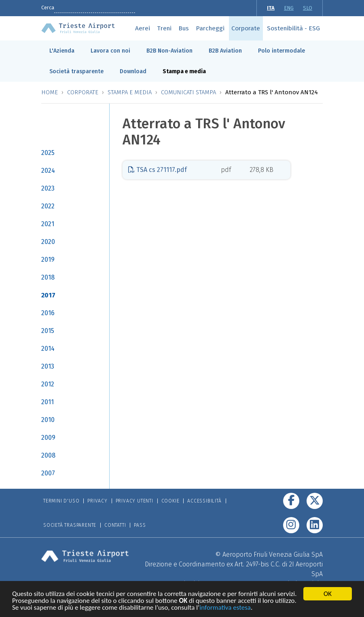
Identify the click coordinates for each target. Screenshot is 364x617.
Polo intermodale (281, 51)
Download (133, 71)
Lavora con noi (110, 51)
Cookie (170, 501)
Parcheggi (210, 28)
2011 (48, 402)
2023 (48, 188)
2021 (48, 224)
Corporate (246, 28)
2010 (48, 420)
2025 (48, 153)
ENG (289, 8)
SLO (308, 8)
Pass (140, 525)
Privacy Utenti (134, 501)
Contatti (115, 525)
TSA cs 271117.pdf (158, 170)
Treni (164, 28)
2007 (48, 473)
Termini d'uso (61, 501)
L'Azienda (62, 51)
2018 (48, 277)
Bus (184, 28)
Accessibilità (204, 501)
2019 (48, 260)
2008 (48, 455)
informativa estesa (225, 609)
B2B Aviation (225, 51)
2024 (48, 171)
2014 (48, 349)
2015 (48, 331)
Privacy (97, 501)
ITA (271, 8)
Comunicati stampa (188, 92)
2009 (48, 438)
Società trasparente (76, 71)
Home (50, 92)
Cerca (48, 7)
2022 (48, 206)
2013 (48, 366)
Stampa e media (184, 71)
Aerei (143, 28)
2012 (48, 384)
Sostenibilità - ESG (293, 28)
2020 (48, 242)
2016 (48, 313)
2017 (48, 295)
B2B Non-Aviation (169, 51)
